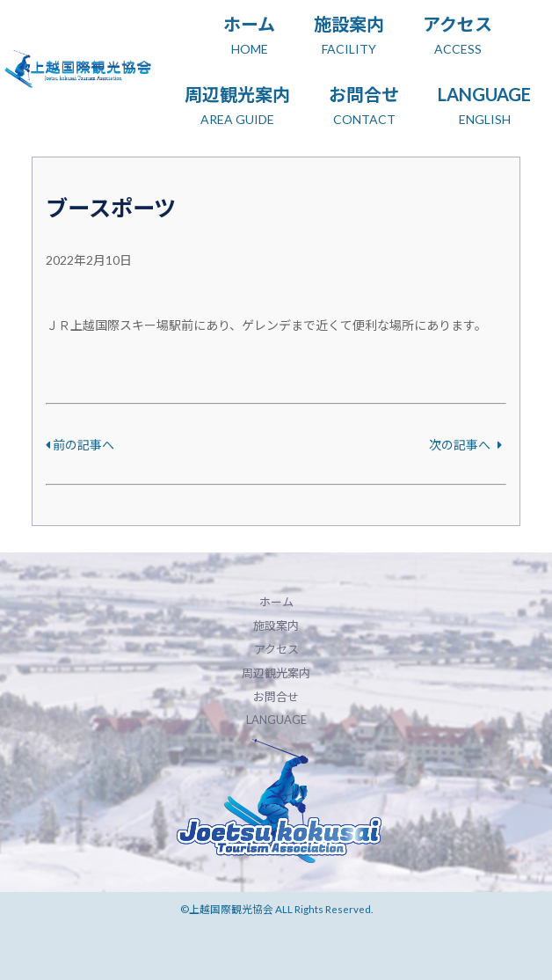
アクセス (276, 649)
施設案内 (276, 625)
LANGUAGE (276, 720)
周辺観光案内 (276, 673)
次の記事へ (465, 445)
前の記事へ (80, 445)
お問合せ (276, 697)
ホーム (276, 602)
